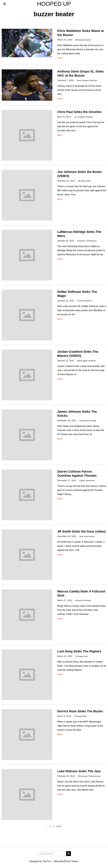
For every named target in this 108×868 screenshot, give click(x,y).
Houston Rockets (84, 600)
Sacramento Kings (88, 421)
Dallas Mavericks (88, 480)
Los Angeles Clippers (84, 117)
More (60, 58)
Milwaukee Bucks (84, 40)
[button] (68, 854)
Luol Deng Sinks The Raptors (79, 651)
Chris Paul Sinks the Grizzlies (79, 112)
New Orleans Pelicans (87, 80)
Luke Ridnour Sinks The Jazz (79, 771)
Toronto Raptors (85, 301)
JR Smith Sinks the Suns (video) (81, 531)
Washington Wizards (87, 361)
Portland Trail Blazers (87, 241)
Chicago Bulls (82, 656)
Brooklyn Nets (85, 181)
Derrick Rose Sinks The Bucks (80, 711)
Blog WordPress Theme (66, 861)
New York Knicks (87, 536)
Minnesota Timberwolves (90, 776)
